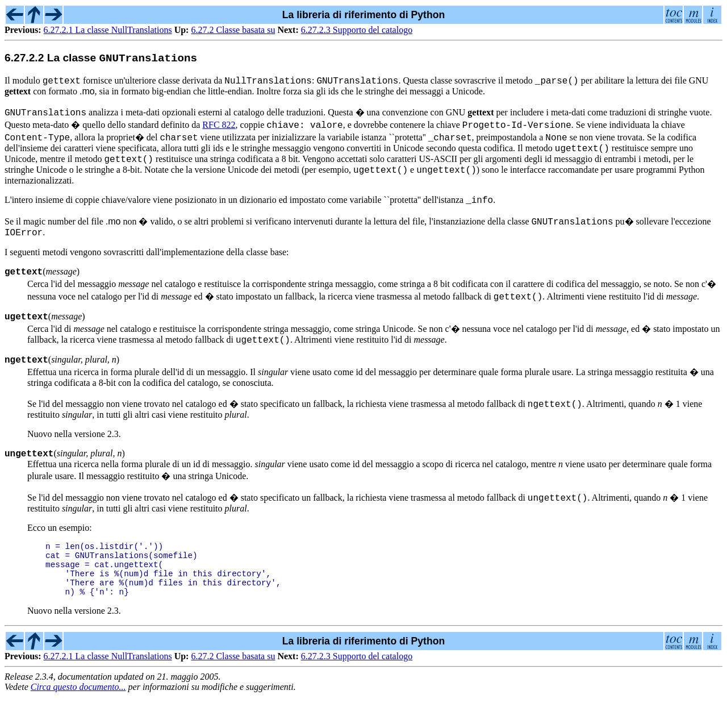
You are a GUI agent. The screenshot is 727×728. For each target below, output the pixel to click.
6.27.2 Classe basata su (233, 30)
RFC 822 (219, 129)
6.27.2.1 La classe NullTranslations (108, 30)
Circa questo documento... (78, 718)
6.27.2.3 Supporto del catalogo (357, 30)
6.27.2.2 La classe (101, 60)
